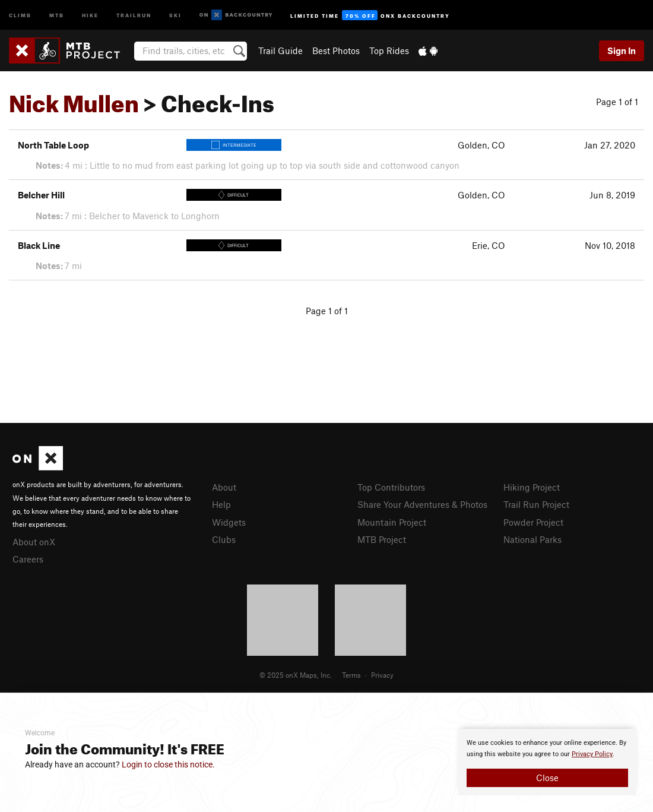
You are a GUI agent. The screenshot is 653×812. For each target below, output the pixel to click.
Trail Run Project (536, 504)
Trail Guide (280, 50)
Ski (175, 15)
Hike (90, 15)
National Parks (532, 539)
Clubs (224, 539)
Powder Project (533, 522)
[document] (547, 762)
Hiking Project (532, 487)
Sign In (622, 50)
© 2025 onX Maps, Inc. (296, 675)
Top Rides (389, 50)
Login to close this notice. (168, 764)
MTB (57, 15)
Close (547, 778)
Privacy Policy (592, 754)
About (224, 487)
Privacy (382, 675)
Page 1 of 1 (617, 102)
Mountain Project (392, 522)
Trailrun (134, 15)
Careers (28, 559)
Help (221, 504)
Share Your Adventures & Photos (422, 504)
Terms (351, 675)
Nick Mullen (74, 99)
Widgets (229, 522)
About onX (34, 542)
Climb (20, 15)
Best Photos (336, 50)
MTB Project (382, 539)
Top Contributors (391, 487)
